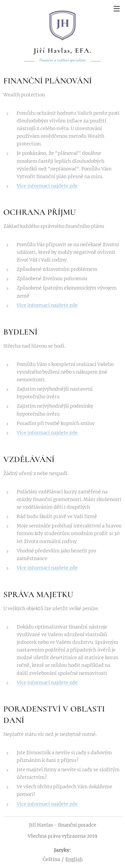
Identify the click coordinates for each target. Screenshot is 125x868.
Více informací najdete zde (47, 185)
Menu (117, 9)
